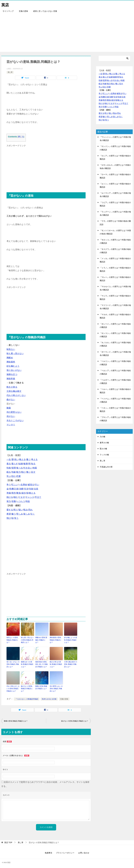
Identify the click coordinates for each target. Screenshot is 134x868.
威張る (31, 485)
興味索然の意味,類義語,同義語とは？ (56, 640)
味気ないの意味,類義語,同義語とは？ (12, 640)
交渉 (26, 489)
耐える (32, 493)
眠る (9, 472)
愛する (10, 510)
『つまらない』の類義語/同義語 (27, 698)
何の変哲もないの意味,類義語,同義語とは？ (56, 688)
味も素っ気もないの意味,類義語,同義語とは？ (27, 640)
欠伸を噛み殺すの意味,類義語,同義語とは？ (71, 664)
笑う (16, 518)
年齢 (14, 472)
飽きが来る (12, 387)
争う (9, 485)
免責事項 (48, 852)
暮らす (15, 464)
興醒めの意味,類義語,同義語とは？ (41, 640)
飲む (23, 472)
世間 (14, 468)
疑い (21, 510)
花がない (11, 416)
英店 (5, 5)
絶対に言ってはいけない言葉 (45, 11)
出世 (36, 489)
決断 (21, 489)
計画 (16, 489)
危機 (11, 489)
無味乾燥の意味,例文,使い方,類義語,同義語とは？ (41, 664)
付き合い (28, 468)
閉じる (21, 137)
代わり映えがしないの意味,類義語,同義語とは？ (13, 688)
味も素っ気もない (15, 353)
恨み (26, 510)
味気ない (11, 349)
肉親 (35, 468)
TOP (8, 842)
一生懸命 (23, 485)
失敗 (31, 489)
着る (9, 464)
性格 (9, 468)
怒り (16, 510)
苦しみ (20, 514)
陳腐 (9, 408)
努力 (9, 501)
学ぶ (9, 476)
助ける (10, 497)
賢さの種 (103, 449)
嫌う (14, 514)
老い (16, 459)
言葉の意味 (23, 11)
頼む (16, 497)
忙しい (15, 485)
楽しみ (27, 514)
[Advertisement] (67, 34)
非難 (14, 501)
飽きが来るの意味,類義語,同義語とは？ (56, 664)
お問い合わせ (84, 852)
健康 (26, 464)
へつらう (21, 501)
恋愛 (19, 476)
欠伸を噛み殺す (14, 391)
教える (22, 459)
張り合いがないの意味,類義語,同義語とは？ (13, 664)
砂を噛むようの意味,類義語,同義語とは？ (71, 640)
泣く (33, 514)
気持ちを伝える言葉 (49, 698)
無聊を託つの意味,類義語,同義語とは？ (27, 664)
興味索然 (11, 362)
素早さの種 (104, 443)
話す (33, 472)
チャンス (30, 497)
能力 (19, 472)
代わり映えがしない (16, 395)
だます (22, 497)
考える (34, 459)
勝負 (19, 493)
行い (37, 485)
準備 (9, 493)
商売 (14, 493)
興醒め (10, 358)
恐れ (31, 510)
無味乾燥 (11, 379)
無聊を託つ (12, 374)
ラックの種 (104, 455)
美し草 (10, 72)
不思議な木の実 (106, 467)
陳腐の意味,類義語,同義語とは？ (41, 687)
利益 (28, 501)
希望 (9, 514)
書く (28, 459)
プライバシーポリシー (65, 852)
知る (33, 464)
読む (14, 476)
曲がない (11, 400)
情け (9, 518)
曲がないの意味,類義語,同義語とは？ (27, 688)
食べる (20, 468)
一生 (9, 459)
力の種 (102, 437)
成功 (23, 493)
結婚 (21, 464)
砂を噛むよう (13, 366)
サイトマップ (8, 11)
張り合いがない (14, 370)
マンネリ (11, 425)
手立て (38, 497)
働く (28, 472)
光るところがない (15, 420)
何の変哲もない (14, 412)
